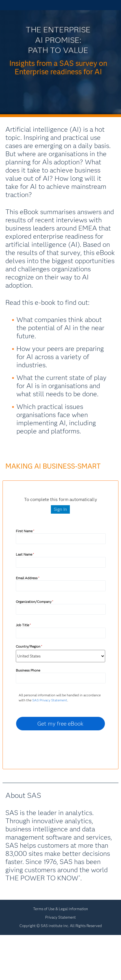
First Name (25, 531)
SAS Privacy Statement (50, 700)
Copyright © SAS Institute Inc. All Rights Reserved (61, 926)
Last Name (25, 554)
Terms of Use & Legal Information (60, 909)
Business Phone (28, 670)
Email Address (28, 578)
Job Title (23, 625)
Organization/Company (34, 602)
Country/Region (29, 646)
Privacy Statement (60, 917)
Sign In (60, 509)
